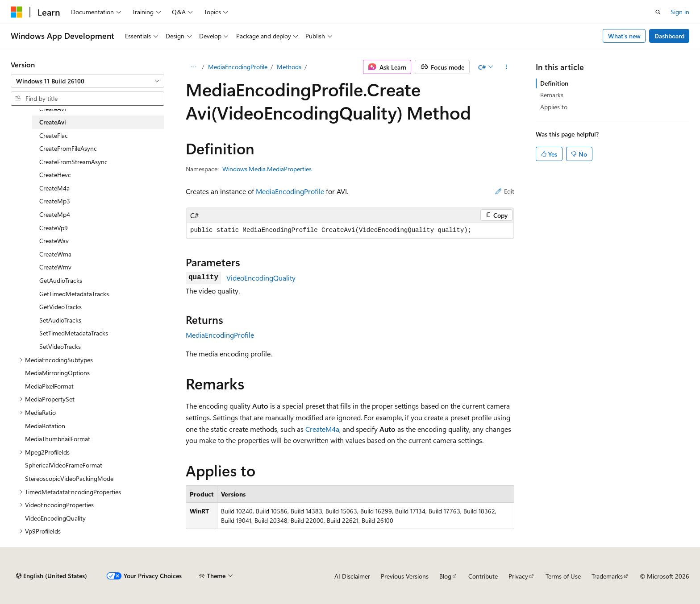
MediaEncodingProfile (238, 67)
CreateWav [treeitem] (54, 241)
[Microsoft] (17, 12)
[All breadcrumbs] (194, 67)
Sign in (680, 12)
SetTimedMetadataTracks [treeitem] (74, 333)
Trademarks (607, 576)
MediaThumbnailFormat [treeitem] (58, 439)
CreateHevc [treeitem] (55, 175)
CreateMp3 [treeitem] (55, 201)
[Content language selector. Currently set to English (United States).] (52, 576)
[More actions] (506, 67)
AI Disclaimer (352, 576)
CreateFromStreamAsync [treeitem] (73, 162)
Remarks (552, 95)
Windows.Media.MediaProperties (267, 169)
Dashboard (669, 36)
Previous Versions (405, 576)
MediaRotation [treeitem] (45, 426)
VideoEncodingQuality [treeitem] (55, 518)
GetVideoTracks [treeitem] (60, 307)
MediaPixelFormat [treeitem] (49, 386)
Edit (505, 191)
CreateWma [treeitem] (55, 254)
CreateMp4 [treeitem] (55, 214)
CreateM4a (322, 429)
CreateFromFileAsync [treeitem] (68, 148)
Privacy (518, 576)
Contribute (483, 576)
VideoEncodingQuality (261, 278)
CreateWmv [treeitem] (55, 267)
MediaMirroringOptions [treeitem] (57, 373)
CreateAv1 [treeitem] (53, 109)
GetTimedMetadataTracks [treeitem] (74, 294)
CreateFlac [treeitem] (54, 135)
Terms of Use (563, 576)
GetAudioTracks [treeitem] (61, 280)
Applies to (554, 107)
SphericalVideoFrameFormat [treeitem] (64, 465)
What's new (624, 36)
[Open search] (658, 12)
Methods (289, 67)
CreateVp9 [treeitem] (54, 228)
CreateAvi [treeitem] (53, 122)
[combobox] (87, 81)
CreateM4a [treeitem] (54, 188)
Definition (554, 83)
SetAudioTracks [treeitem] (60, 320)
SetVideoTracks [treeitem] (60, 346)
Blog (445, 576)
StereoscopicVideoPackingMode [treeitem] (69, 478)
